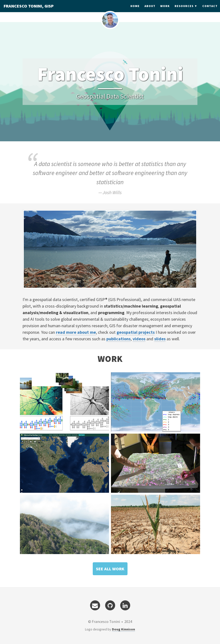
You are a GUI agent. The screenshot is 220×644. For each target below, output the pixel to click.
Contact (210, 11)
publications (118, 339)
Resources (184, 11)
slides (160, 339)
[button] (110, 569)
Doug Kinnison (123, 629)
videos (139, 339)
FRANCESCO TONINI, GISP (29, 11)
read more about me (76, 332)
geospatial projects (136, 332)
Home (135, 11)
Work (165, 11)
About (150, 11)
